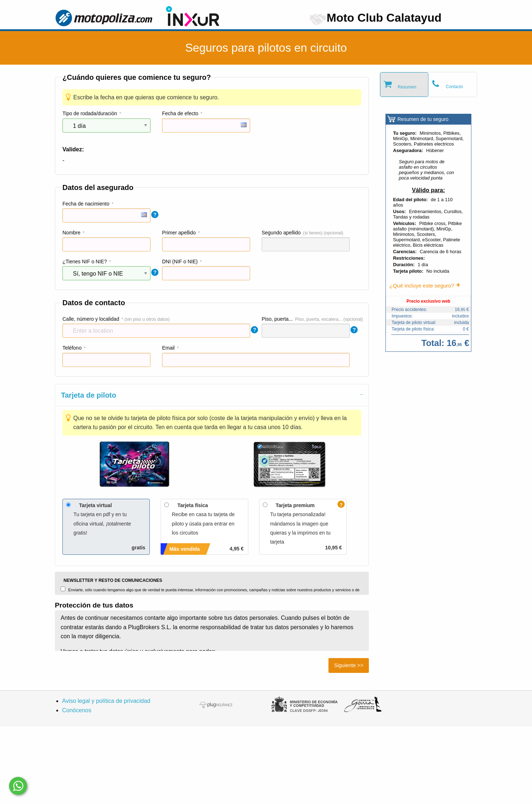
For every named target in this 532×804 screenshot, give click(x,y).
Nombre (71, 233)
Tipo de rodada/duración (90, 113)
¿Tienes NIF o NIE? (85, 261)
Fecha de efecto (180, 113)
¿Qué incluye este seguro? (422, 286)
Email (168, 348)
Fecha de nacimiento (86, 204)
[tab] (212, 395)
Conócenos (77, 710)
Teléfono (72, 348)
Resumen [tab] (407, 87)
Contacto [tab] (454, 87)
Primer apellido (179, 233)
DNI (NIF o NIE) (180, 261)
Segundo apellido (281, 233)
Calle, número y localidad (91, 319)
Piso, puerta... (277, 319)
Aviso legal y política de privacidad (106, 701)
